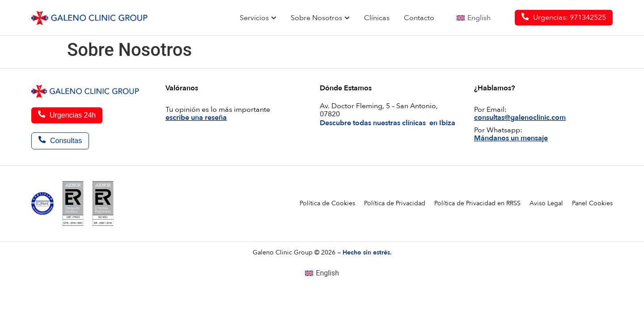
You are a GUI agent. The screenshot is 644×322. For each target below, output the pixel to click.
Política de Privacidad (395, 203)
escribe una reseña (196, 118)
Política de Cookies (327, 203)
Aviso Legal (546, 203)
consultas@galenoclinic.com (520, 118)
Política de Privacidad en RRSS (477, 203)
